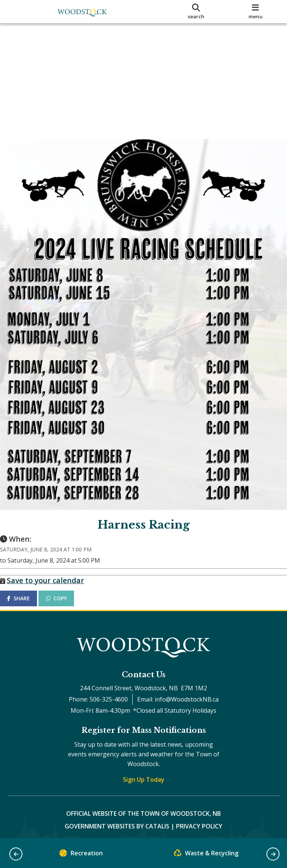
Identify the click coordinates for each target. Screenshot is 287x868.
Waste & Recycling (206, 855)
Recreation (81, 855)
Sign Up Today (144, 775)
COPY (64, 586)
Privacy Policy (199, 822)
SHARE (26, 586)
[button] (16, 854)
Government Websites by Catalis (117, 822)
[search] (196, 12)
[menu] (256, 12)
